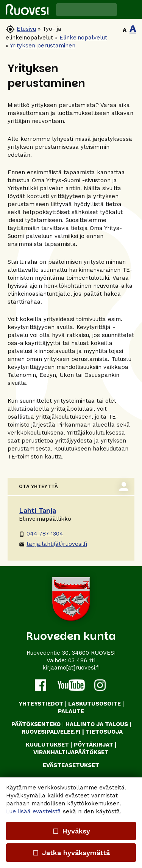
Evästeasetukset (71, 765)
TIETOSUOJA (104, 732)
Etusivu (26, 29)
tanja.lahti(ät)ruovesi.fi (53, 544)
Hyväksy (71, 831)
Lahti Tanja (37, 510)
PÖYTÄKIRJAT (94, 745)
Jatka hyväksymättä (71, 853)
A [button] (125, 30)
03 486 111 (82, 660)
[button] (130, 9)
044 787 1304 (41, 534)
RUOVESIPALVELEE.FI (51, 732)
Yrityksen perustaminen (43, 46)
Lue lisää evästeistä (34, 811)
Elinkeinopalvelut (83, 38)
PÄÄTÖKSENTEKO (36, 724)
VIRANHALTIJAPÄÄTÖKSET (71, 752)
